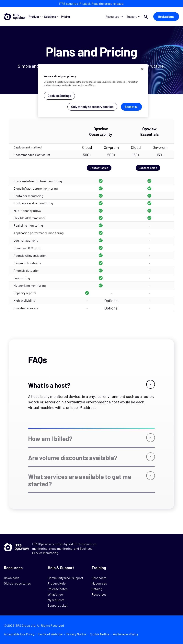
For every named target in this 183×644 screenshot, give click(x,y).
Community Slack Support (65, 578)
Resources (114, 16)
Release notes (58, 589)
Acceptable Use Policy (19, 634)
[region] (93, 91)
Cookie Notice (100, 634)
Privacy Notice (76, 634)
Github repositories (17, 583)
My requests (56, 600)
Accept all (131, 107)
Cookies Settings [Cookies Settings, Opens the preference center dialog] (59, 96)
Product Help (57, 583)
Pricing (65, 16)
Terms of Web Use (50, 634)
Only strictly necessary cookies (92, 107)
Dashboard (99, 578)
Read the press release (107, 3)
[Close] (142, 69)
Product (36, 16)
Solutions (52, 16)
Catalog (97, 589)
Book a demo (166, 16)
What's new (56, 594)
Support (133, 16)
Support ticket (58, 605)
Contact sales (99, 168)
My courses (99, 583)
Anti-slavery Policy (126, 634)
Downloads (12, 578)
